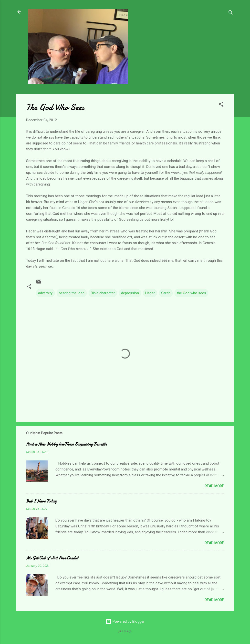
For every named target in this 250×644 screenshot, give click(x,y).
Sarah (166, 293)
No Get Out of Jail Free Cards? (52, 558)
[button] (221, 105)
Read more (214, 486)
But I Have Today (41, 501)
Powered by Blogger (125, 622)
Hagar (150, 293)
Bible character (103, 293)
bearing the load (72, 293)
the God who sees (191, 293)
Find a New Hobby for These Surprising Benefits (66, 444)
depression (130, 293)
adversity (45, 293)
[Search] (231, 13)
